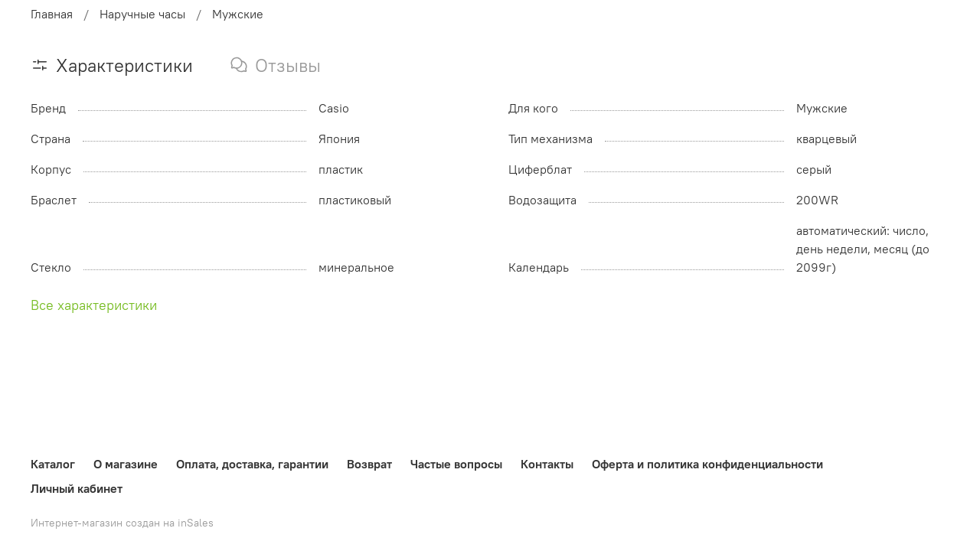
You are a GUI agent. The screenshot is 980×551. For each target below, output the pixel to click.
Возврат (369, 464)
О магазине (126, 464)
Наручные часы (142, 14)
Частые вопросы (456, 464)
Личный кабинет (77, 488)
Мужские (238, 14)
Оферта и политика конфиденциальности (707, 464)
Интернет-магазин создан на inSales (122, 523)
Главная (52, 14)
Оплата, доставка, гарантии (252, 464)
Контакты (547, 464)
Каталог (53, 464)
